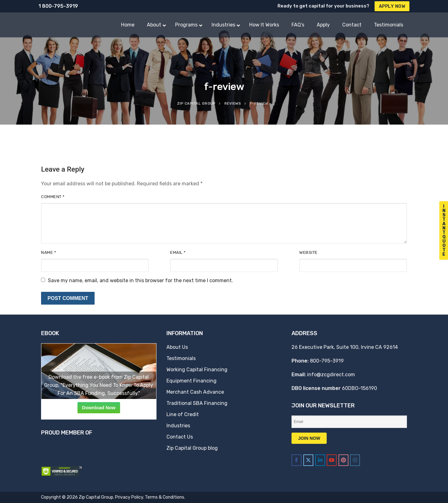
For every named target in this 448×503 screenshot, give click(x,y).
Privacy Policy (129, 497)
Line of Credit (183, 414)
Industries (178, 426)
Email (178, 252)
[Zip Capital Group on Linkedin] (320, 460)
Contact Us (180, 437)
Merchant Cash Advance (195, 392)
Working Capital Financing (197, 370)
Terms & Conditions (165, 497)
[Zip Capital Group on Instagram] (355, 460)
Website (308, 252)
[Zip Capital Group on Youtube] (332, 460)
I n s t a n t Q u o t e (444, 230)
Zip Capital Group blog (192, 448)
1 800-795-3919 (58, 6)
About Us (177, 347)
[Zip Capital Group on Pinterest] (343, 460)
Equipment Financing (191, 381)
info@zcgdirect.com (331, 375)
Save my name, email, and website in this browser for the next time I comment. (140, 280)
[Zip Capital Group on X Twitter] (308, 460)
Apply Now (392, 6)
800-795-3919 (327, 361)
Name (49, 252)
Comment (53, 197)
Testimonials (181, 358)
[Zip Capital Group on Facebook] (296, 460)
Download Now (99, 408)
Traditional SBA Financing (197, 403)
